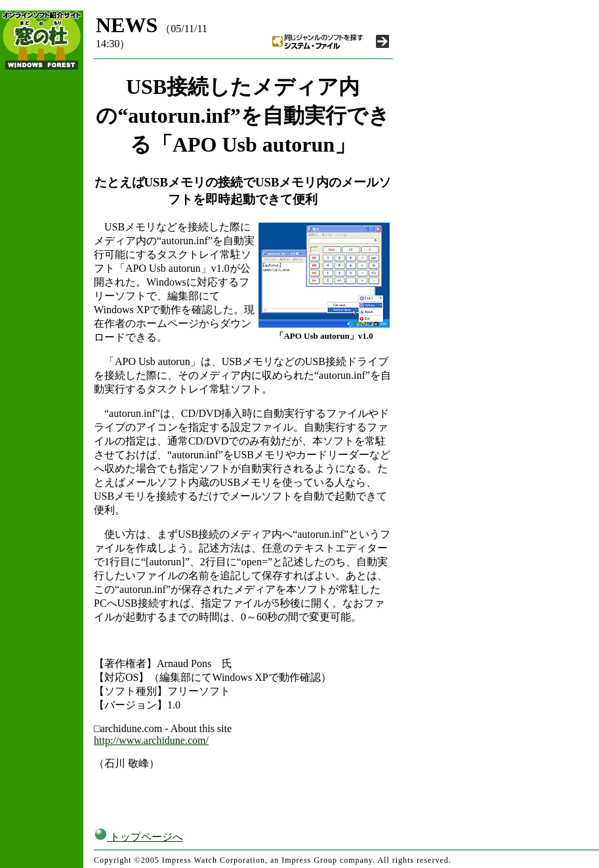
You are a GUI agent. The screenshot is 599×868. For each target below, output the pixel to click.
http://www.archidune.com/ (151, 740)
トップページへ (138, 837)
